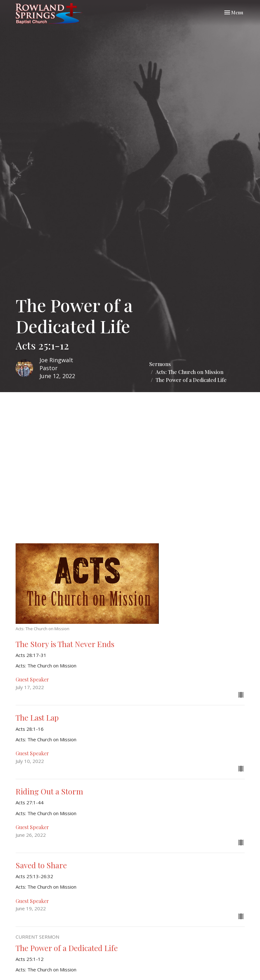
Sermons (160, 364)
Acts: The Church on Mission (190, 372)
